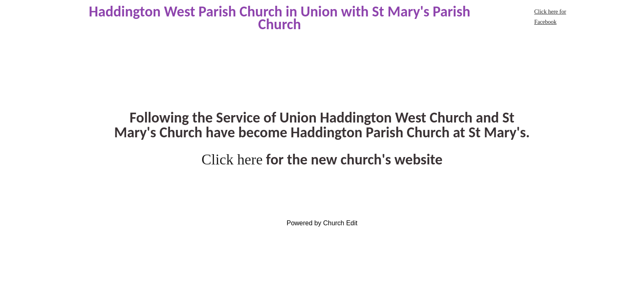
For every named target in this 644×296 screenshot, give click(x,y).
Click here (232, 160)
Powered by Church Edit (322, 223)
